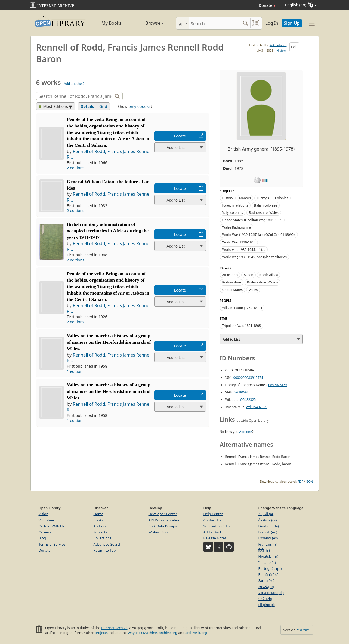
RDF (300, 481)
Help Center (213, 514)
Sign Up (292, 23)
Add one (245, 432)
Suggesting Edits (217, 526)
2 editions (76, 168)
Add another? (74, 84)
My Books (111, 23)
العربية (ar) (266, 514)
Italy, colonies (233, 213)
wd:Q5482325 (257, 407)
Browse (148, 23)
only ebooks (139, 106)
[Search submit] (245, 23)
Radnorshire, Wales (264, 213)
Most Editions (54, 106)
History (281, 50)
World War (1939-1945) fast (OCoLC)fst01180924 (259, 235)
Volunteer (47, 520)
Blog (42, 538)
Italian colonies (266, 205)
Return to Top (105, 550)
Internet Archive (114, 628)
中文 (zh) (265, 599)
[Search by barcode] (256, 23)
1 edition (75, 371)
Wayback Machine (142, 633)
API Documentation (164, 520)
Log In (272, 23)
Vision (44, 514)
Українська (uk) (271, 593)
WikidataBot (278, 45)
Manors (245, 198)
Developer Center (163, 514)
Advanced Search (108, 544)
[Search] (215, 23)
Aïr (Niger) (230, 275)
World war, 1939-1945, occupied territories (255, 257)
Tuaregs (263, 198)
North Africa (269, 275)
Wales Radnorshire (237, 227)
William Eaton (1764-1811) (242, 308)
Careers (45, 532)
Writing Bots (159, 532)
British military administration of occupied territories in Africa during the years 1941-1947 (108, 231)
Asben (248, 275)
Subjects (100, 532)
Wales (253, 290)
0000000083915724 (248, 378)
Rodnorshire (232, 282)
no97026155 (278, 385)
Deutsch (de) (269, 526)
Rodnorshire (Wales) (262, 282)
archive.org (168, 633)
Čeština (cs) (268, 520)
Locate (180, 136)
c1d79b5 (303, 630)
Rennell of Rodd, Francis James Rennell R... (109, 154)
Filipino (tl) (267, 605)
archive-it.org (196, 633)
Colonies (282, 198)
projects (101, 633)
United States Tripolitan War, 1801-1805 (252, 220)
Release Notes (215, 538)
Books (99, 520)
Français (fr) (268, 544)
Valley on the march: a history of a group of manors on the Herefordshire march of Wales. (109, 342)
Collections (103, 538)
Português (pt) (270, 568)
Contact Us (212, 520)
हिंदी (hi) (264, 550)
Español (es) (268, 538)
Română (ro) (268, 574)
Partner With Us (52, 526)
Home (98, 514)
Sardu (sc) (266, 580)
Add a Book (213, 532)
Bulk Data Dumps (163, 526)
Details (87, 106)
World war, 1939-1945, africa (244, 250)
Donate (267, 5)
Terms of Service (52, 544)
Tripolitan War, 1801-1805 (242, 326)
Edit (294, 47)
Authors (100, 526)
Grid (103, 106)
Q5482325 (248, 400)
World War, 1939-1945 (239, 242)
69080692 (241, 392)
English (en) (268, 532)
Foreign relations (235, 205)
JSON (309, 481)
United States (232, 290)
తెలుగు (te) (266, 587)
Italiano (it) (267, 562)
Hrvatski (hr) (268, 556)
